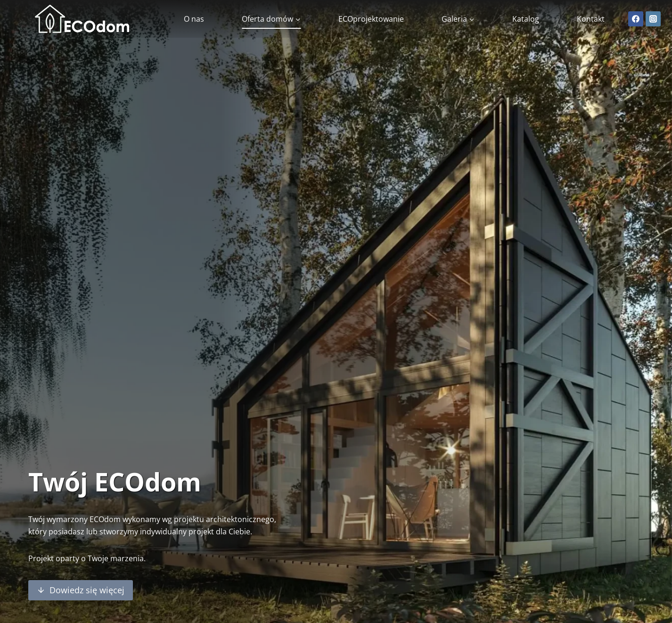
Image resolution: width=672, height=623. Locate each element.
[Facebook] (636, 19)
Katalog (526, 19)
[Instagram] (653, 19)
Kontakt (591, 19)
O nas (194, 19)
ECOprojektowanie (371, 19)
